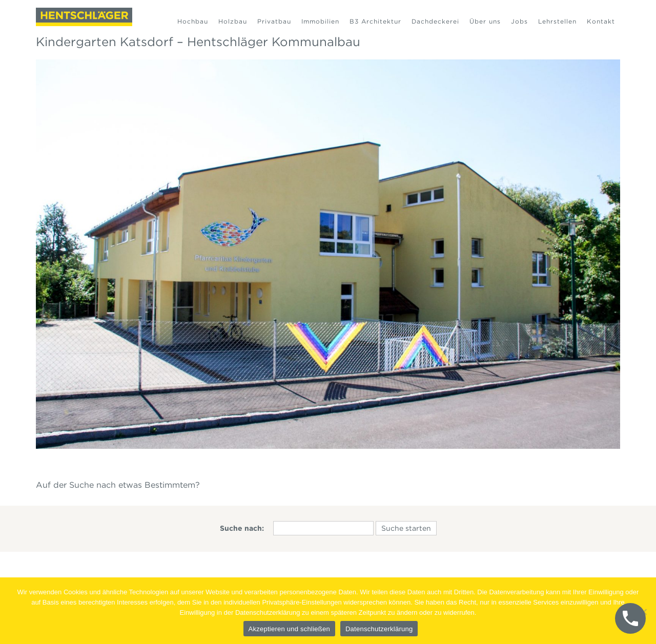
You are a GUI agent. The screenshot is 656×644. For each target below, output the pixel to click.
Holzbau (233, 21)
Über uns (485, 21)
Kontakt (601, 21)
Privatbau (274, 21)
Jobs (519, 21)
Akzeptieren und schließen (289, 629)
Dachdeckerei (435, 21)
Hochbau (193, 21)
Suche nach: (242, 528)
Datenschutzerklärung (379, 629)
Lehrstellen (557, 21)
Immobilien (320, 21)
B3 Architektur (375, 21)
